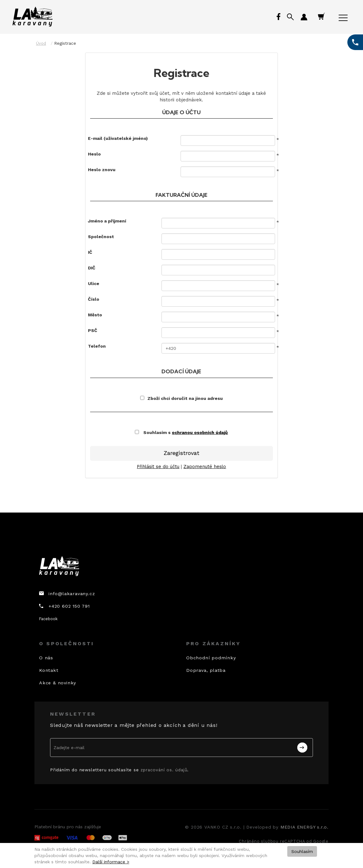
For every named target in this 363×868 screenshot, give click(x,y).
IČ (90, 252)
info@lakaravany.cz (72, 594)
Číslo (94, 299)
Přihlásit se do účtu (158, 467)
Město (95, 315)
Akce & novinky (58, 683)
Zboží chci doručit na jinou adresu (181, 398)
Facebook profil (279, 17)
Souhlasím (302, 851)
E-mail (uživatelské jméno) (118, 138)
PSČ (93, 330)
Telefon (97, 346)
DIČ (92, 268)
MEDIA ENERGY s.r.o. (304, 827)
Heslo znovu (102, 170)
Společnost (101, 237)
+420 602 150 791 (69, 606)
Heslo (94, 154)
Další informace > (111, 862)
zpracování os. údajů (164, 770)
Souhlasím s (181, 432)
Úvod (41, 43)
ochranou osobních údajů (200, 432)
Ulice (94, 283)
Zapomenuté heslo (205, 467)
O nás (46, 658)
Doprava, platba (206, 670)
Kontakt (49, 670)
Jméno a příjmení (107, 221)
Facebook (48, 619)
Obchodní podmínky (211, 658)
